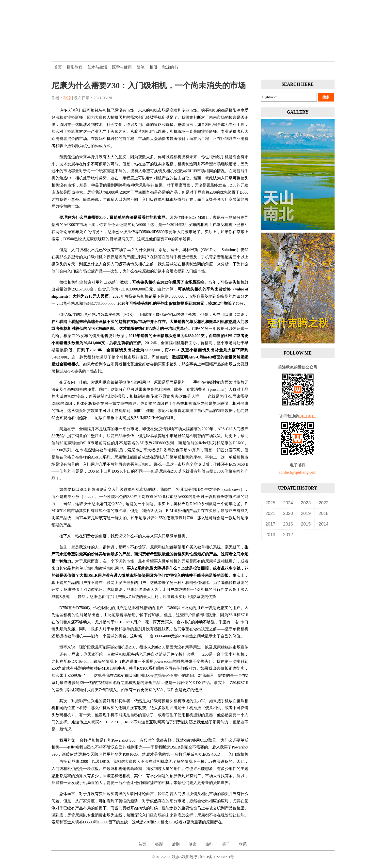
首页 (58, 67)
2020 (288, 513)
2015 (306, 524)
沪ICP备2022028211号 (217, 857)
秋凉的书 (170, 67)
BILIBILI (307, 416)
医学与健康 (122, 67)
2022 (323, 503)
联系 (243, 844)
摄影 (159, 844)
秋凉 (67, 98)
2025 (270, 503)
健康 (193, 844)
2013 (270, 535)
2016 (288, 524)
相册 (153, 67)
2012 (288, 535)
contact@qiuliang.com (298, 472)
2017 (270, 524)
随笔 (141, 67)
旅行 (209, 844)
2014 (323, 524)
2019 (306, 513)
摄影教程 (75, 67)
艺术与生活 (97, 67)
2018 (323, 513)
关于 (226, 844)
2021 (270, 513)
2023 (306, 503)
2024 (288, 503)
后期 (176, 844)
